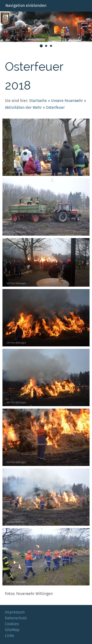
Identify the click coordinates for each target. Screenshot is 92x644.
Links (9, 636)
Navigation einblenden (26, 5)
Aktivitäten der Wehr (23, 107)
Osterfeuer (55, 107)
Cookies (12, 624)
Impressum (15, 612)
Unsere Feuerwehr (67, 101)
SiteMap (12, 630)
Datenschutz (16, 618)
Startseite (38, 101)
